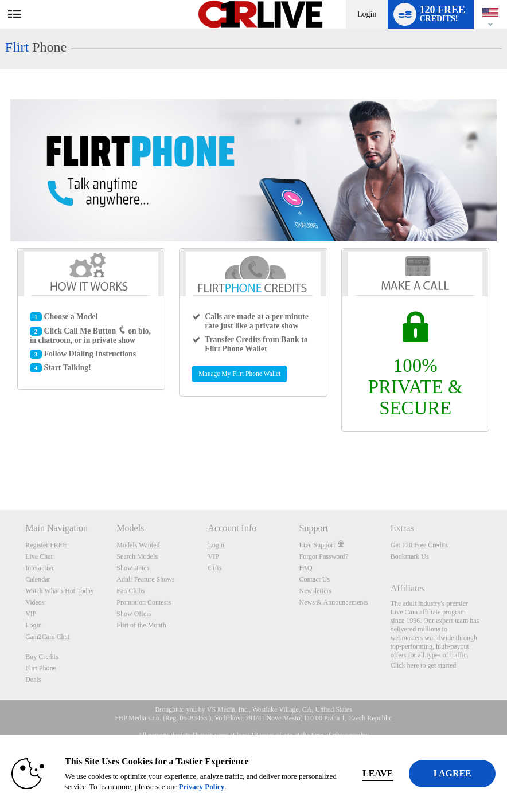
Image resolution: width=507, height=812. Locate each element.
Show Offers (134, 614)
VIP (31, 614)
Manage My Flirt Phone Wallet (239, 374)
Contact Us (315, 579)
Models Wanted (138, 545)
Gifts (214, 568)
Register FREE (46, 545)
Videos (35, 602)
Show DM (0, 467)
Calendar (38, 579)
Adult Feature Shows (145, 579)
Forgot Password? (324, 556)
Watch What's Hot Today (60, 591)
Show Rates (133, 568)
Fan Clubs (130, 591)
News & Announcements (334, 602)
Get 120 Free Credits (419, 545)
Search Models (137, 556)
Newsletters (316, 591)
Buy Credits (42, 657)
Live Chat (39, 556)
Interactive (40, 568)
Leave (390, 773)
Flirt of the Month (141, 625)
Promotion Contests (144, 602)
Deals (33, 680)
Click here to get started (424, 665)
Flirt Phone (41, 668)
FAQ (306, 568)
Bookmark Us (410, 556)
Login (367, 14)
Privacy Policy (177, 786)
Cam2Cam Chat (47, 637)
